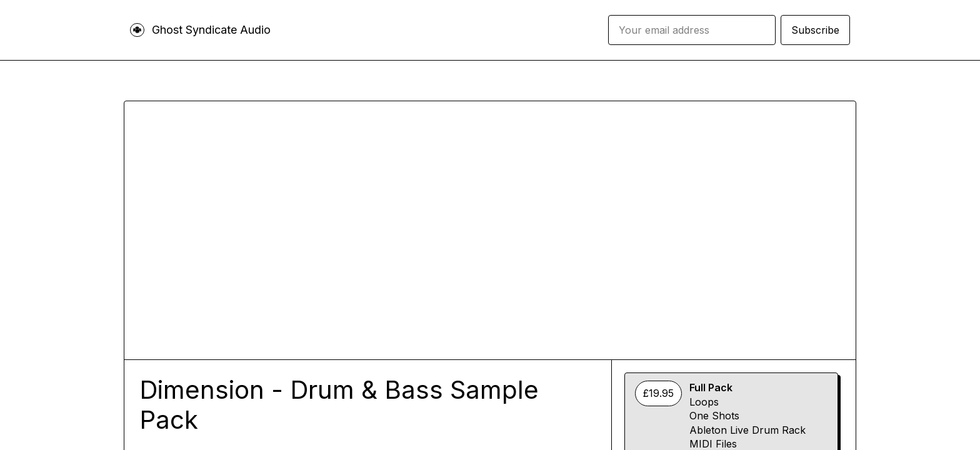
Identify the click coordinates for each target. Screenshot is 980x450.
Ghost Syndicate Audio (211, 30)
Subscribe (815, 30)
